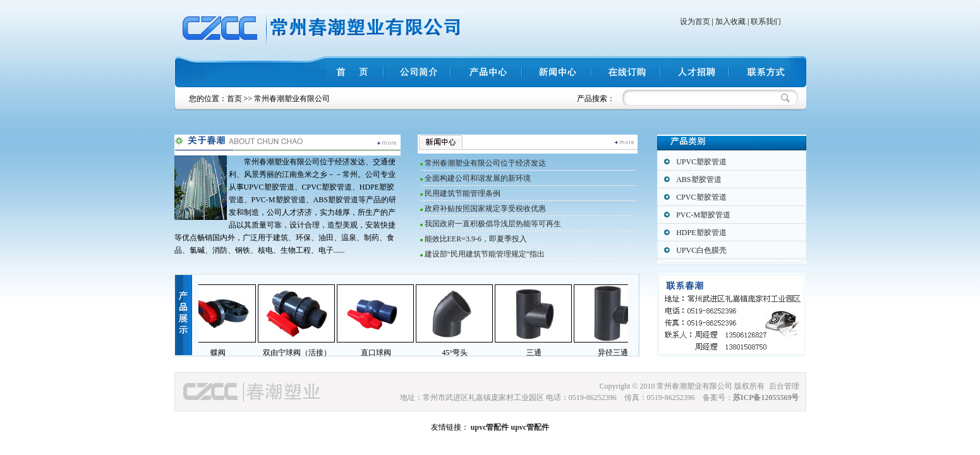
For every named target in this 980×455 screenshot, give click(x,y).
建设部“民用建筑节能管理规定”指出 (485, 254)
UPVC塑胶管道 (701, 162)
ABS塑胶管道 (699, 179)
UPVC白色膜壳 (701, 250)
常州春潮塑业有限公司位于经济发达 (485, 163)
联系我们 (766, 21)
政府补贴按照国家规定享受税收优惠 (485, 209)
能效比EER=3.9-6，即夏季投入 (476, 239)
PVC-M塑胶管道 (703, 215)
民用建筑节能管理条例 (463, 193)
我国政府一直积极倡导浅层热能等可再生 (493, 224)
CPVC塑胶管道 (701, 197)
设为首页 (695, 21)
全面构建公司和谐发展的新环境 (478, 178)
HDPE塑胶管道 (701, 233)
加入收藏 (730, 21)
